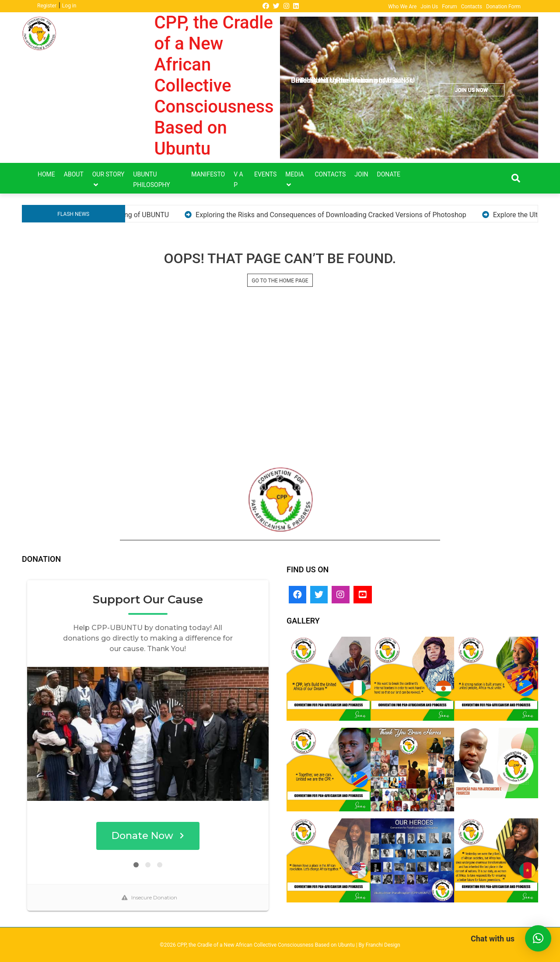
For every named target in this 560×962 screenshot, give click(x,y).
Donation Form (503, 7)
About (74, 174)
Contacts (472, 7)
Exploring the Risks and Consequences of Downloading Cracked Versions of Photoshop (369, 215)
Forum (450, 7)
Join (361, 174)
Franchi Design (383, 945)
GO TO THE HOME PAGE (280, 281)
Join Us (429, 7)
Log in (69, 6)
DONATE (389, 174)
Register (47, 6)
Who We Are (402, 7)
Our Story (108, 174)
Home (46, 174)
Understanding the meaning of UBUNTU (146, 215)
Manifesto (208, 174)
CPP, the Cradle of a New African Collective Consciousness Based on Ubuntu (214, 86)
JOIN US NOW (471, 90)
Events (265, 174)
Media (294, 174)
